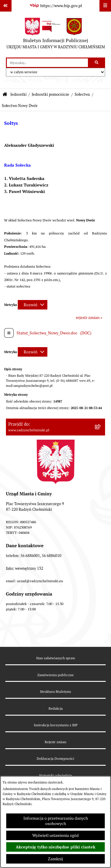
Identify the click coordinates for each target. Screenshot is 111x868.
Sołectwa (82, 94)
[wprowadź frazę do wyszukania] (47, 63)
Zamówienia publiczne (55, 675)
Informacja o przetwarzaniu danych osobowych (56, 821)
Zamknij (55, 859)
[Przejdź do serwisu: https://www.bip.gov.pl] (56, 6)
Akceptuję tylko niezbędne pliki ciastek (55, 847)
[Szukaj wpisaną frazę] (97, 63)
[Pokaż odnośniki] (6, 6)
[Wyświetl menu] (105, 6)
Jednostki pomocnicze (50, 94)
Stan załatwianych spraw (56, 658)
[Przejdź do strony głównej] (56, 35)
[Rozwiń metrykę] (33, 305)
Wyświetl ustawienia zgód (55, 835)
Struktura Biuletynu (55, 691)
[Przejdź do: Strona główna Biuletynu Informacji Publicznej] (5, 95)
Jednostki (18, 94)
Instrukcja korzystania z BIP (56, 725)
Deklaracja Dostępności (55, 758)
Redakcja (56, 708)
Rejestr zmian (55, 742)
